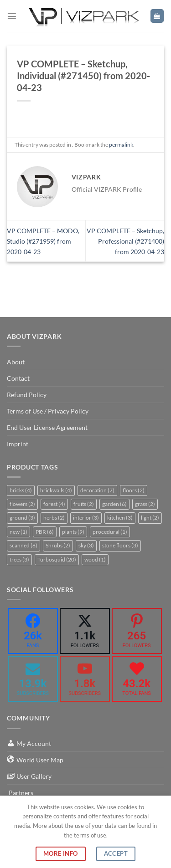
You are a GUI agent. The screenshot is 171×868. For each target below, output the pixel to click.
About (16, 362)
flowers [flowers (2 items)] (22, 504)
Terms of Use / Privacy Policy (48, 411)
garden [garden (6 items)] (114, 504)
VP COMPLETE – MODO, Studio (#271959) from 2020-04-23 (43, 241)
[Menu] (12, 16)
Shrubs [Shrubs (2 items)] (58, 545)
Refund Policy (27, 395)
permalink (121, 145)
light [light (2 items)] (150, 518)
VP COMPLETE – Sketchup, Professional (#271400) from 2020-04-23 (125, 241)
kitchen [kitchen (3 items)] (120, 518)
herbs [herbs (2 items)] (54, 518)
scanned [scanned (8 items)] (23, 545)
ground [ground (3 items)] (22, 518)
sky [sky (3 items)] (86, 545)
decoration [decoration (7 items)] (97, 490)
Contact (18, 378)
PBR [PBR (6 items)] (45, 532)
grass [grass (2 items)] (145, 504)
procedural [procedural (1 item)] (110, 532)
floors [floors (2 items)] (134, 490)
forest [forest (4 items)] (54, 504)
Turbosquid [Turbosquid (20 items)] (57, 559)
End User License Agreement (47, 427)
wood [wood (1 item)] (95, 559)
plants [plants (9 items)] (73, 532)
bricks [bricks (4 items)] (21, 490)
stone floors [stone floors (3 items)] (120, 545)
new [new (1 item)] (18, 532)
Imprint (18, 444)
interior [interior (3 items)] (86, 518)
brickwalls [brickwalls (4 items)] (56, 490)
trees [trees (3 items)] (19, 559)
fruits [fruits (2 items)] (84, 504)
